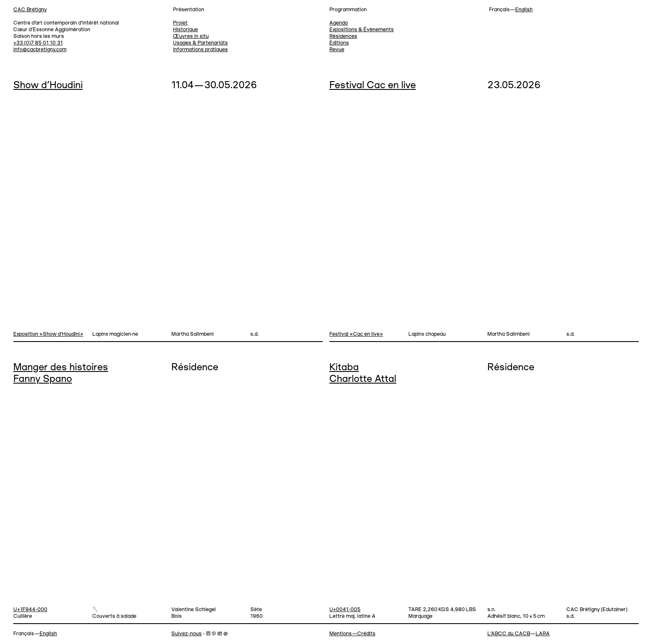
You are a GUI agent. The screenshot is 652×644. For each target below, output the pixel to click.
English (524, 10)
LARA (543, 634)
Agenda (338, 23)
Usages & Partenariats (200, 43)
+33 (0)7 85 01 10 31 (38, 43)
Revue (337, 50)
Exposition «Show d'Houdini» (48, 334)
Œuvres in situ (191, 36)
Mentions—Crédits (352, 634)
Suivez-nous (186, 634)
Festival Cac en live (373, 85)
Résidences (343, 36)
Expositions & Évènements (362, 30)
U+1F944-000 (30, 610)
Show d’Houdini (48, 85)
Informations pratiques (200, 50)
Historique (185, 30)
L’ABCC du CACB (509, 634)
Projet (180, 23)
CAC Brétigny (30, 10)
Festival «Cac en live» (356, 334)
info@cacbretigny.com (40, 50)
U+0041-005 (345, 610)
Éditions (339, 43)
